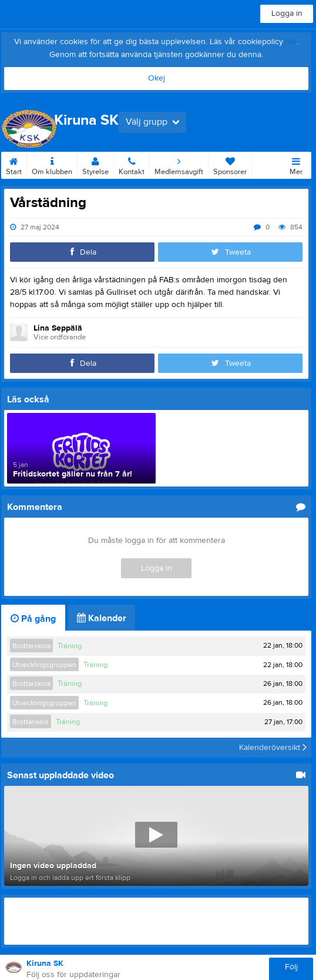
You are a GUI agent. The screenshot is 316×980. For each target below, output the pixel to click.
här (291, 42)
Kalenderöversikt (273, 748)
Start (14, 164)
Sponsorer (230, 164)
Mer (296, 164)
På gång (33, 619)
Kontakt (132, 164)
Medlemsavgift (179, 164)
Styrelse (95, 164)
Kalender (102, 618)
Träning (70, 646)
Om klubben (52, 164)
